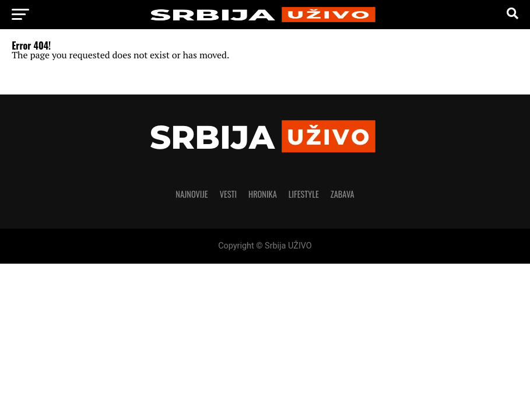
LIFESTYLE (304, 194)
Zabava (343, 194)
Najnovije (192, 194)
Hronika (263, 194)
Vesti (228, 194)
